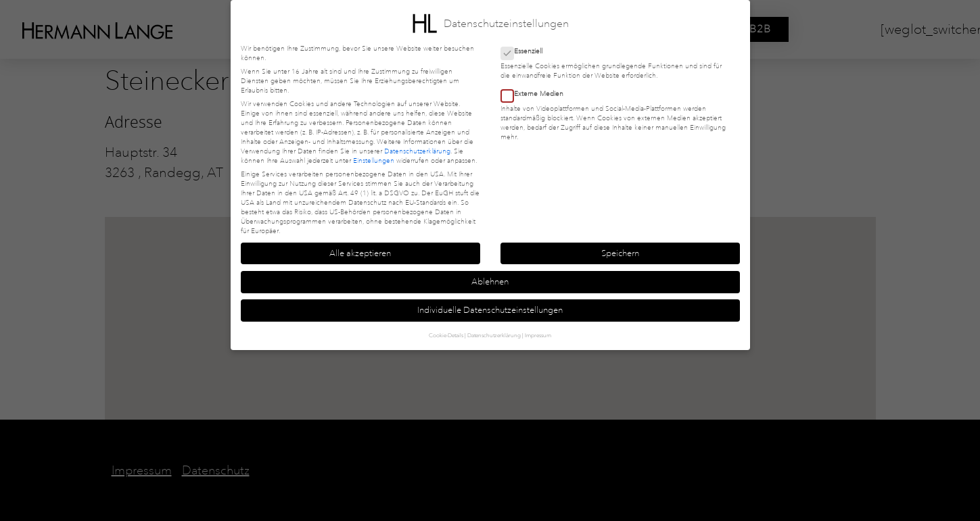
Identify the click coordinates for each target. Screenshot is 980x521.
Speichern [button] (620, 253)
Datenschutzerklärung (417, 151)
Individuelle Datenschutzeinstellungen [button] (490, 310)
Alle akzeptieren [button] (360, 253)
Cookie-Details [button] (446, 335)
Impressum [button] (538, 335)
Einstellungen (374, 161)
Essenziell (526, 51)
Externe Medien (536, 94)
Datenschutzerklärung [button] (494, 335)
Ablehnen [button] (490, 282)
